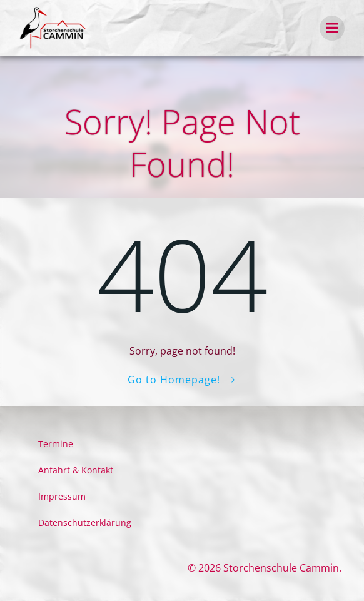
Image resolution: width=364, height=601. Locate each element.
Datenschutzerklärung (85, 523)
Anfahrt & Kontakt (76, 470)
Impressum (62, 496)
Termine (56, 444)
